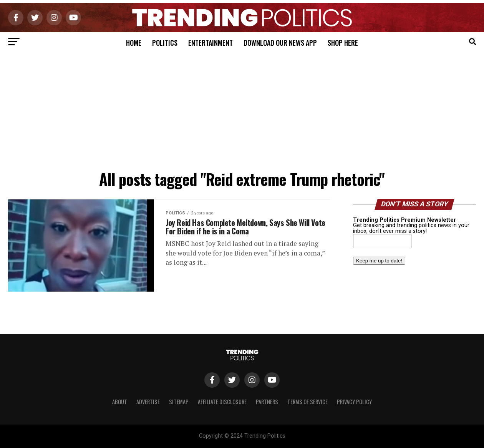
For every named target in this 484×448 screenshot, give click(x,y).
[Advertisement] (242, 109)
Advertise (148, 402)
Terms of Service (307, 402)
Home (134, 43)
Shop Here (343, 43)
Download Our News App (280, 43)
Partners (267, 402)
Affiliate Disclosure (222, 402)
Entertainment (211, 43)
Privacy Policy (354, 402)
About (120, 402)
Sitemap (179, 402)
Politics (165, 43)
